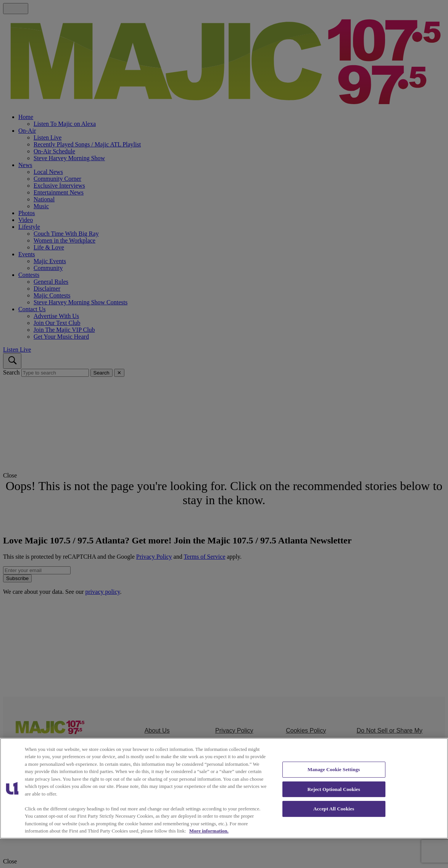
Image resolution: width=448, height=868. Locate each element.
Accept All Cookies (334, 809)
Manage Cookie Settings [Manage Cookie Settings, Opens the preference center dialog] (334, 769)
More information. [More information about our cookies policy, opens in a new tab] (209, 831)
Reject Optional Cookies (334, 789)
